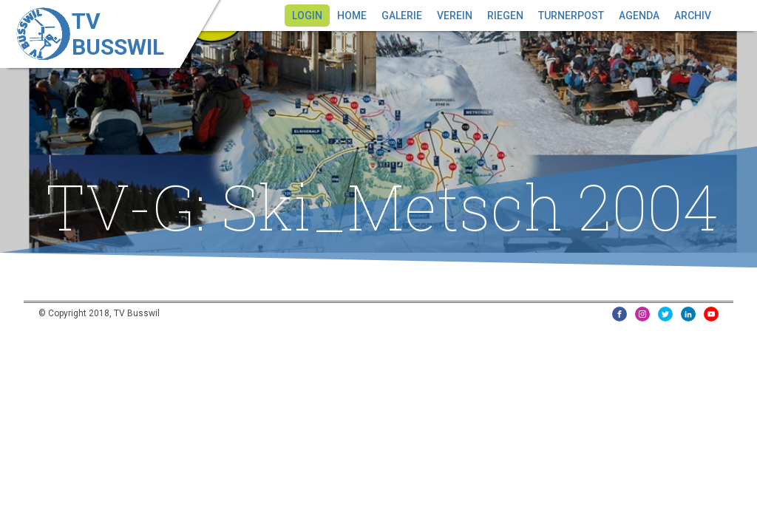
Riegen (505, 16)
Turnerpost (571, 16)
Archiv (693, 16)
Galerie (402, 16)
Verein (455, 16)
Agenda (639, 16)
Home (352, 16)
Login (307, 16)
